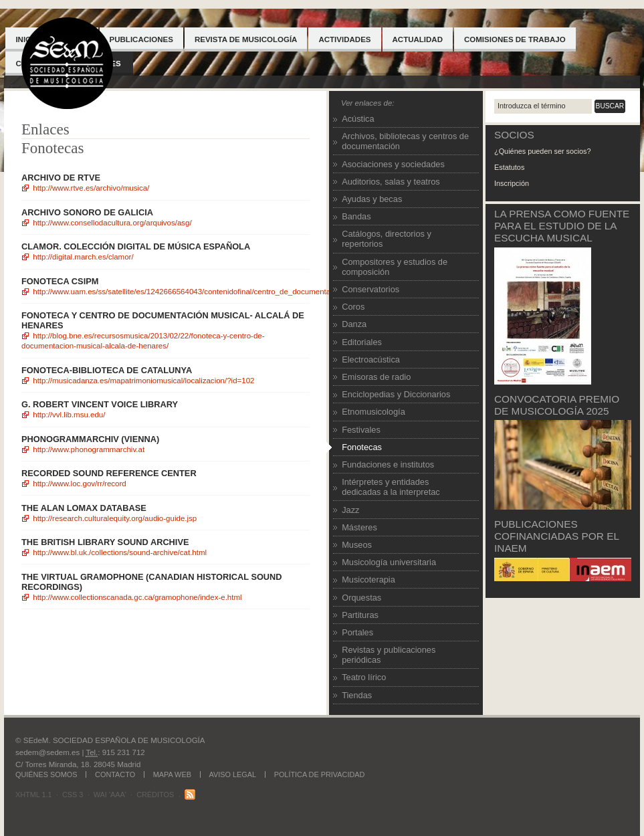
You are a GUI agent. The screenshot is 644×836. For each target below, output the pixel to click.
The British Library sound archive (105, 542)
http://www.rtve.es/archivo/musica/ (91, 188)
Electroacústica (371, 359)
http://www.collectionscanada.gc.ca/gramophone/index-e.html (137, 597)
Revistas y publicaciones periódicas (389, 655)
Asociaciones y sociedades (393, 164)
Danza (354, 324)
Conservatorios (370, 289)
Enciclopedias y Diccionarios (396, 394)
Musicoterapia (368, 580)
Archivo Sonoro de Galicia (87, 212)
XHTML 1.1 (34, 795)
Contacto (115, 774)
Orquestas (361, 598)
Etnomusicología (373, 412)
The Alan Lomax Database (84, 508)
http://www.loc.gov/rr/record (80, 484)
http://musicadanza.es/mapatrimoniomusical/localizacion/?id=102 (143, 381)
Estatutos (509, 167)
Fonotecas (362, 447)
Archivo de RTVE (61, 178)
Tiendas (357, 695)
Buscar (610, 106)
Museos (357, 545)
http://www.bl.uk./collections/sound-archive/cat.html (120, 552)
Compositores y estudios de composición (395, 267)
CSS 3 (73, 795)
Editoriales (362, 342)
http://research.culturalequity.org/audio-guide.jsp (115, 518)
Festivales (361, 430)
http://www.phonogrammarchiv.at (89, 449)
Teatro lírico (364, 677)
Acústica (358, 119)
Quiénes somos (46, 774)
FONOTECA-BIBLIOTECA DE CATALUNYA (107, 370)
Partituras (360, 615)
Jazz (350, 510)
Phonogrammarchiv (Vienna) (90, 439)
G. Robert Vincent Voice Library (100, 404)
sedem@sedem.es (47, 752)
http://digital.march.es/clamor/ (83, 257)
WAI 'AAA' (110, 795)
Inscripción (512, 183)
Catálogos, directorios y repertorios (387, 239)
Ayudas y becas (372, 199)
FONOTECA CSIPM (60, 281)
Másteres (359, 527)
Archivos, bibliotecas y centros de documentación (405, 141)
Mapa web (172, 774)
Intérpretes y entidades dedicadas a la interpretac (391, 487)
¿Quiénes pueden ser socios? (542, 151)
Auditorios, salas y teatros (391, 182)
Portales (357, 632)
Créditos (155, 795)
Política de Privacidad (320, 774)
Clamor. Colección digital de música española (136, 246)
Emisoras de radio (376, 377)
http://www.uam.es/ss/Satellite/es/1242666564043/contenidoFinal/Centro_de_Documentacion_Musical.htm (211, 292)
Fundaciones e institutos (388, 464)
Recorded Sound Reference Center (109, 473)
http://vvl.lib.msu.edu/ (69, 415)
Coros (353, 307)
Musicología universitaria (389, 562)
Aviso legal (233, 774)
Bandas (356, 216)
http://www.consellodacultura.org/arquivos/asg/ (112, 223)
